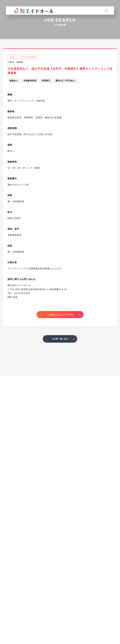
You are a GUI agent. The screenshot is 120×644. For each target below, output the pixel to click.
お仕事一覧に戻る (60, 339)
